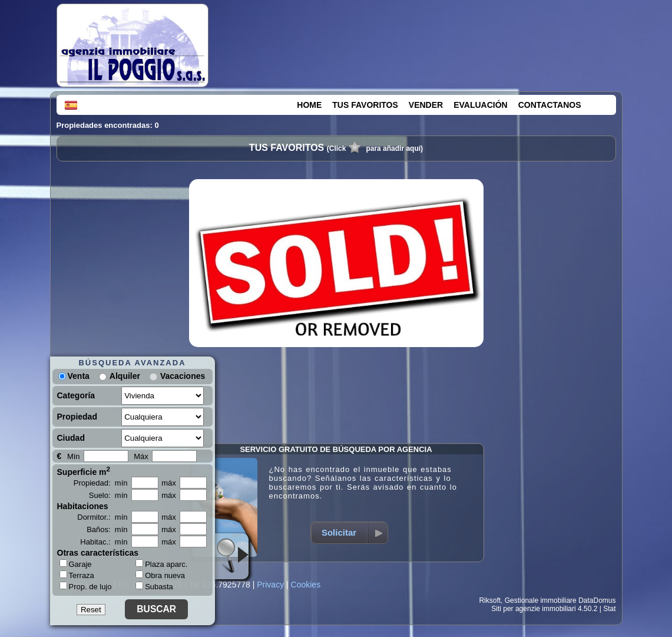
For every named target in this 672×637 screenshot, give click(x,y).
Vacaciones (183, 376)
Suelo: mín (108, 495)
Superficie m (84, 471)
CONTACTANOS (550, 105)
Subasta (154, 587)
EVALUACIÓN (481, 105)
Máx (141, 456)
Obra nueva (160, 575)
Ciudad (71, 438)
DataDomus (597, 600)
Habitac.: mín (104, 542)
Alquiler (125, 376)
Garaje (76, 564)
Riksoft (490, 600)
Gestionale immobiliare (541, 600)
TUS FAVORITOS (365, 105)
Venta (74, 376)
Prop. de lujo (86, 586)
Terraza (77, 575)
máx (169, 483)
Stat (609, 609)
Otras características (98, 553)
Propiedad (77, 417)
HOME (309, 105)
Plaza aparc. (161, 564)
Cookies (306, 585)
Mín (74, 456)
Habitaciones (83, 506)
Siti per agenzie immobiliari (533, 609)
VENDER (426, 105)
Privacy (270, 585)
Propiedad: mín (101, 483)
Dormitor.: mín (102, 517)
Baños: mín (107, 529)
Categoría (76, 395)
